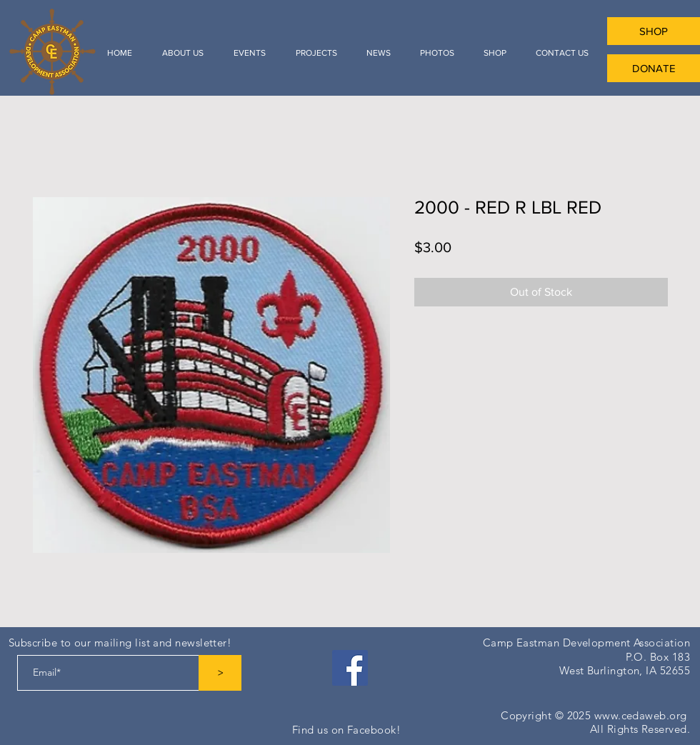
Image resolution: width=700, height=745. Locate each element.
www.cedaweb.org (641, 715)
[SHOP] (654, 31)
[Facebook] (350, 668)
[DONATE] (654, 68)
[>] (220, 673)
